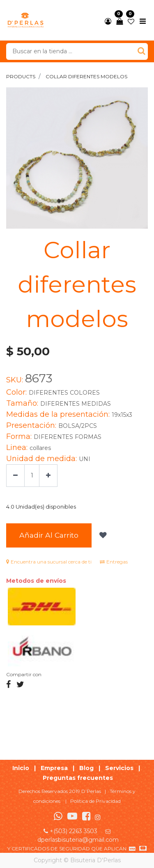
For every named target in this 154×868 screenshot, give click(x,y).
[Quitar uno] (15, 476)
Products (21, 76)
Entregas (114, 562)
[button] (102, 535)
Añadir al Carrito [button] (49, 535)
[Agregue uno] (48, 476)
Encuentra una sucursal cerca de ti (49, 562)
